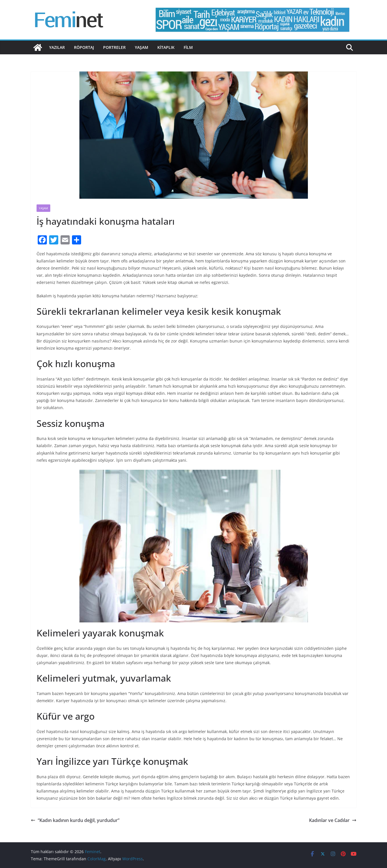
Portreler (114, 47)
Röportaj (84, 47)
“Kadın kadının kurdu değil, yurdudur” (75, 820)
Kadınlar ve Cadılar (333, 820)
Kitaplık (166, 47)
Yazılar (57, 47)
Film (188, 47)
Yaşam (142, 47)
